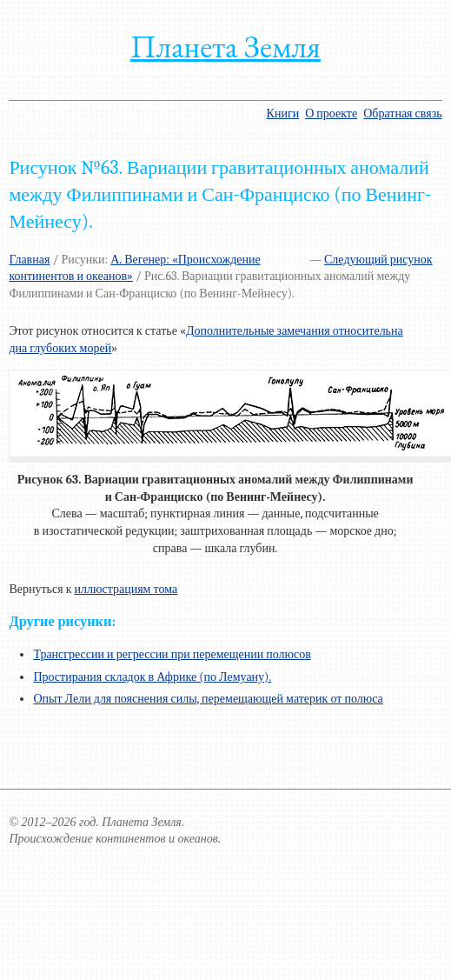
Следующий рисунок (378, 260)
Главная (29, 260)
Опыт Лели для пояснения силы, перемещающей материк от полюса (208, 699)
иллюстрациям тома (126, 589)
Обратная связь (402, 113)
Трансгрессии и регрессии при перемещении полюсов (172, 654)
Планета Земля (225, 47)
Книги (283, 113)
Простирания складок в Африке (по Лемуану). (152, 677)
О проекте (331, 113)
